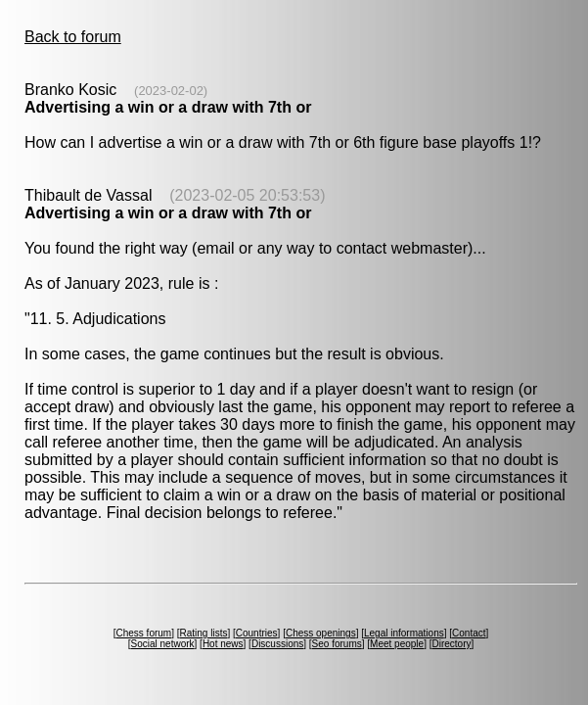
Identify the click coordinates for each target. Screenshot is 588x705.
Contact (469, 633)
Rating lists (204, 633)
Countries (257, 633)
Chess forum (143, 633)
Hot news (223, 644)
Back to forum (73, 37)
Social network (163, 644)
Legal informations (404, 633)
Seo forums (337, 644)
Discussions (277, 644)
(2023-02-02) (171, 91)
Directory (451, 644)
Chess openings (321, 633)
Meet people (397, 644)
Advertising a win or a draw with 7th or (168, 107)
